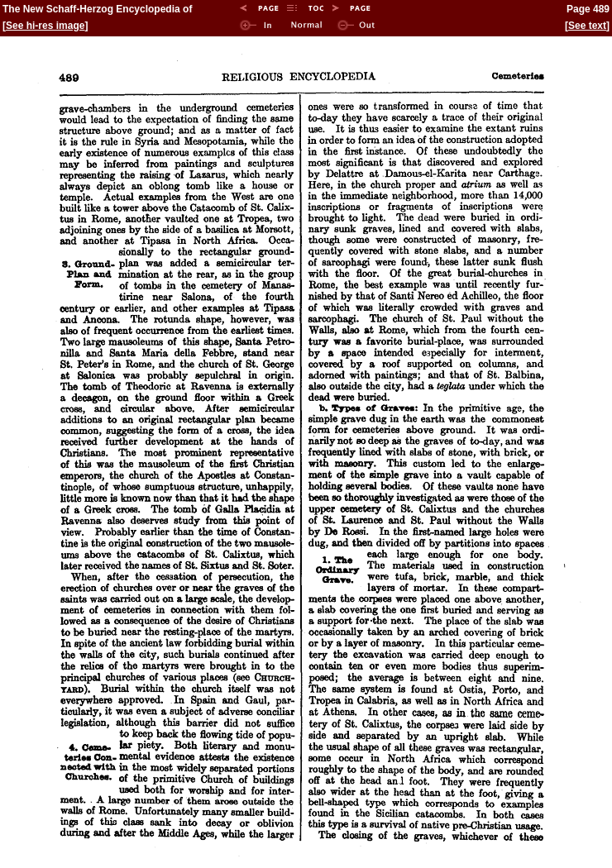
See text (587, 26)
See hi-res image (45, 26)
